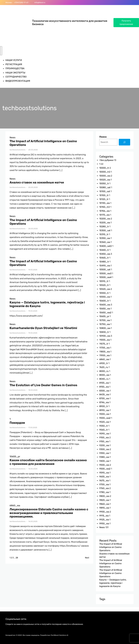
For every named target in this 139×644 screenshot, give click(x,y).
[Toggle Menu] (1, 51)
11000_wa (105, 340)
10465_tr (104, 258)
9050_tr (104, 426)
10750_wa (105, 324)
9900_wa (104, 512)
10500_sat (105, 270)
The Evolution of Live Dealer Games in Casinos (43, 385)
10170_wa (105, 215)
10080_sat (105, 187)
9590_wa (104, 473)
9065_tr (104, 430)
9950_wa (104, 524)
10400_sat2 (106, 246)
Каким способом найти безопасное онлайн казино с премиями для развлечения (48, 462)
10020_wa (105, 180)
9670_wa (104, 481)
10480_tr (104, 262)
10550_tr (104, 293)
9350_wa (104, 453)
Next (87, 558)
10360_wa (105, 242)
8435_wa (104, 395)
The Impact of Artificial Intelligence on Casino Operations (43, 143)
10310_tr (104, 234)
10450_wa (105, 254)
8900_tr (104, 406)
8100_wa (104, 383)
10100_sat (105, 191)
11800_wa (105, 352)
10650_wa (105, 309)
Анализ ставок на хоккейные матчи (37, 183)
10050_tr (104, 184)
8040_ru (104, 379)
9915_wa (104, 516)
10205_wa (105, 223)
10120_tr (104, 199)
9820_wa (104, 500)
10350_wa (105, 238)
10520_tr (104, 285)
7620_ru (104, 367)
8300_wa (104, 391)
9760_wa (104, 488)
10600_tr (104, 301)
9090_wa (104, 434)
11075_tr (104, 344)
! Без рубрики (106, 160)
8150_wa (104, 387)
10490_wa (105, 266)
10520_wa (105, 289)
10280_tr (104, 227)
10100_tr (104, 195)
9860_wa (104, 504)
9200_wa (104, 445)
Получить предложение (126, 23)
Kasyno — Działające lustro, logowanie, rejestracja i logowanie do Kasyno (47, 304)
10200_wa (105, 219)
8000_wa (104, 375)
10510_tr (104, 281)
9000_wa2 (105, 418)
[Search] (124, 142)
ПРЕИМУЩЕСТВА (15, 68)
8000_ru (104, 371)
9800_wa (104, 496)
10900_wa (105, 336)
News (12, 137)
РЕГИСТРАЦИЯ (14, 64)
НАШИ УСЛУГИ (14, 60)
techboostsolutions (17, 150)
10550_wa (105, 297)
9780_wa (104, 492)
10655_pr (15, 456)
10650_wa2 (105, 313)
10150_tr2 (105, 207)
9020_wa (104, 422)
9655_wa (104, 477)
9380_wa (104, 457)
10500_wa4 (105, 277)
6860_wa (15, 505)
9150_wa (104, 441)
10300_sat (105, 230)
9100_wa (104, 438)
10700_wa (105, 320)
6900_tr (104, 363)
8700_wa (104, 398)
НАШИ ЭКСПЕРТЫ (15, 73)
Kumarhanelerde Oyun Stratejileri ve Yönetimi (43, 328)
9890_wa (104, 508)
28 (17, 558)
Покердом (17, 423)
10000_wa (105, 176)
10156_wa (105, 211)
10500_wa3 (105, 273)
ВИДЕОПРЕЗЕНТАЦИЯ (18, 81)
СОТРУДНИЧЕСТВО (16, 77)
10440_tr (104, 250)
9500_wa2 (105, 469)
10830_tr (104, 332)
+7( (15, 3)
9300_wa (104, 449)
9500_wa (104, 465)
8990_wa (104, 410)
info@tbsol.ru (39, 3)
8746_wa (104, 402)
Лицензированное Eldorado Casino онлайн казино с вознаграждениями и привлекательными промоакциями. (49, 513)
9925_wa (104, 520)
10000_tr (104, 168)
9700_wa (104, 484)
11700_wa (105, 348)
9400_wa (104, 461)
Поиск (103, 137)
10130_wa (105, 203)
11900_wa (105, 355)
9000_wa (104, 414)
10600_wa (105, 305)
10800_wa (105, 328)
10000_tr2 (105, 172)
